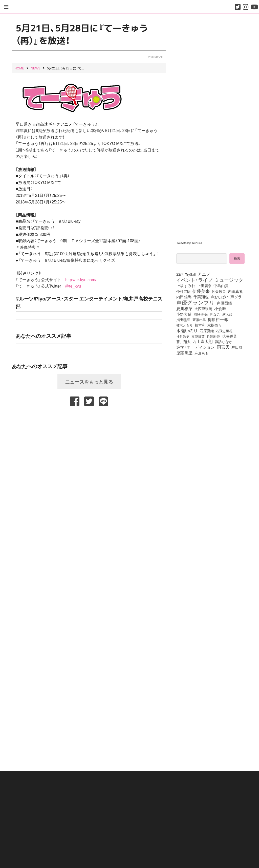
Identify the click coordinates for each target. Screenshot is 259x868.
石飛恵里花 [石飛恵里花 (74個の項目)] (224, 331)
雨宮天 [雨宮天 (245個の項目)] (223, 347)
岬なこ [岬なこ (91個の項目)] (215, 314)
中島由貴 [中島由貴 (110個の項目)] (221, 286)
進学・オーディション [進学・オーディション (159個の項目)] (196, 347)
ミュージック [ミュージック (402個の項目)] (229, 280)
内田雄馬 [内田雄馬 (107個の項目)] (184, 297)
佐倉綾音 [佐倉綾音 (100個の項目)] (219, 291)
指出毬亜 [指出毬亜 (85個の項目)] (183, 319)
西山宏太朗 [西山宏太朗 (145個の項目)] (203, 342)
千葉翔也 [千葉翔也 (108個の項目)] (201, 297)
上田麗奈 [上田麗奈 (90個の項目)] (204, 286)
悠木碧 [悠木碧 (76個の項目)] (227, 314)
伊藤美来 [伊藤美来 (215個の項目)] (201, 291)
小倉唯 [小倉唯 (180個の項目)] (220, 308)
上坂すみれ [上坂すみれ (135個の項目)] (186, 286)
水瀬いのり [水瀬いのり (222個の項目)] (187, 330)
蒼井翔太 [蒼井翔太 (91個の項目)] (183, 342)
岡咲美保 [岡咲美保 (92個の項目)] (201, 314)
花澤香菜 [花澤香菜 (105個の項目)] (229, 336)
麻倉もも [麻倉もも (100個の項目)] (202, 353)
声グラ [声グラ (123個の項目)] (236, 297)
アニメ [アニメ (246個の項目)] (204, 274)
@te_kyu (73, 286)
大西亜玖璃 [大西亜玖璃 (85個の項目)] (203, 309)
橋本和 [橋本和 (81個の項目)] (200, 325)
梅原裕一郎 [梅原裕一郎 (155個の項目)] (218, 319)
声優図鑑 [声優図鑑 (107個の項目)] (224, 303)
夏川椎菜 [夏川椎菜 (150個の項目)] (184, 309)
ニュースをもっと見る (89, 382)
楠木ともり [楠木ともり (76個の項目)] (185, 325)
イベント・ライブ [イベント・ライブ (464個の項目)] (194, 280)
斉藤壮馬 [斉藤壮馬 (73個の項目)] (199, 320)
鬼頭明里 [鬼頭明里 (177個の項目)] (184, 353)
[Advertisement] (89, 420)
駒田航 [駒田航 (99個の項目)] (237, 347)
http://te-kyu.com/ (81, 279)
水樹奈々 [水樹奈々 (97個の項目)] (214, 325)
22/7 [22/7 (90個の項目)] (180, 274)
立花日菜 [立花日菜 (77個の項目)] (198, 336)
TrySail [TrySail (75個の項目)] (190, 274)
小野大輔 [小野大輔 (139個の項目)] (184, 314)
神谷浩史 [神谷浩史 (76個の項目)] (183, 336)
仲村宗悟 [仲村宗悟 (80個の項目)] (183, 291)
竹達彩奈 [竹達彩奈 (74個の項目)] (213, 336)
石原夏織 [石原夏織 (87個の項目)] (207, 331)
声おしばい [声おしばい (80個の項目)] (220, 297)
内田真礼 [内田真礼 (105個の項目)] (235, 291)
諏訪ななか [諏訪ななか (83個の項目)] (224, 342)
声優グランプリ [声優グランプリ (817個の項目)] (196, 302)
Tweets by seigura (189, 243)
